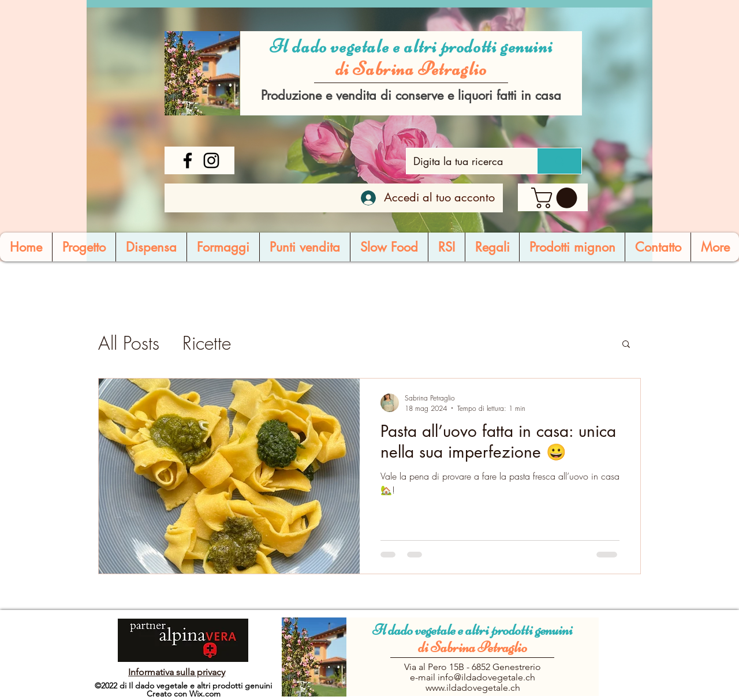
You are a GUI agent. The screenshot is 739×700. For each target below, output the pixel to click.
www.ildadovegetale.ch (473, 688)
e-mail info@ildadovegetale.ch (473, 677)
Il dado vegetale (415, 630)
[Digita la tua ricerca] (463, 161)
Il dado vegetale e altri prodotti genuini (411, 46)
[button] (557, 198)
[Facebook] (188, 160)
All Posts (129, 343)
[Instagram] (211, 160)
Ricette (207, 343)
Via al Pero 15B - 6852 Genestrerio (473, 667)
